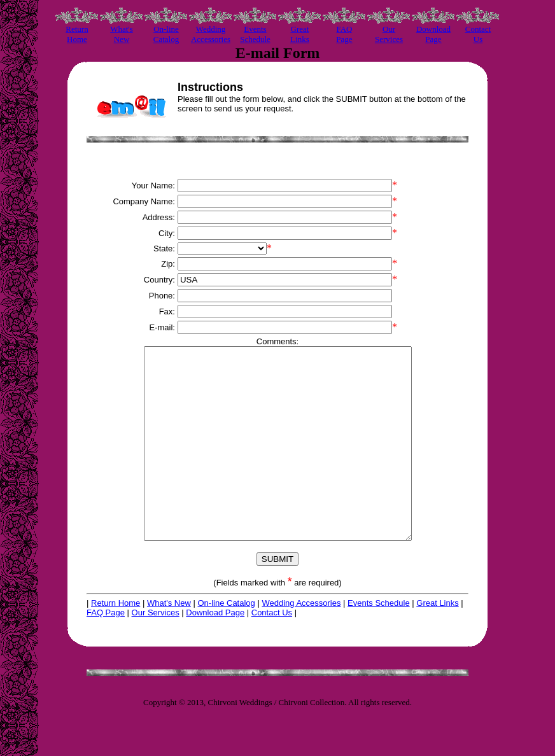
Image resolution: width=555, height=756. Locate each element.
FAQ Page (106, 651)
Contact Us (272, 651)
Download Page (215, 651)
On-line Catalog (226, 641)
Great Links (437, 641)
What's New (169, 641)
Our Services (156, 651)
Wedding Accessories (301, 641)
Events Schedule (379, 641)
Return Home (116, 641)
